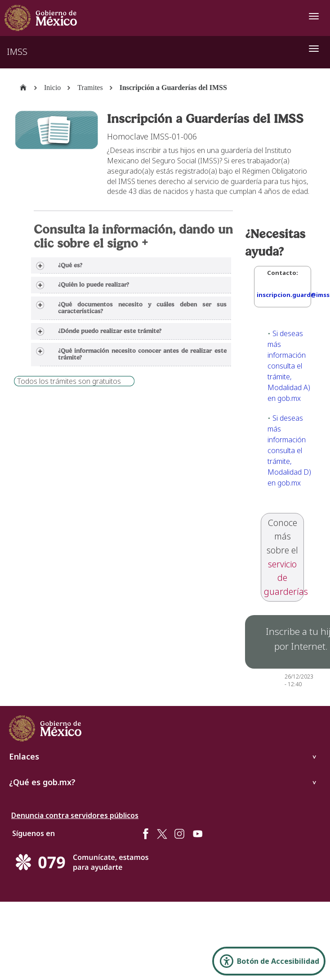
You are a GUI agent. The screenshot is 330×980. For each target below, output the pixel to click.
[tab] (131, 265)
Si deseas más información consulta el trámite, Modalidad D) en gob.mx (289, 450)
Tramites (90, 88)
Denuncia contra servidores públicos (75, 815)
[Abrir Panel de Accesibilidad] (269, 961)
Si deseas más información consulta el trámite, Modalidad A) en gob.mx (289, 366)
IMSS (17, 52)
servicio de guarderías (286, 578)
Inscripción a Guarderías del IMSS (173, 88)
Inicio (52, 88)
